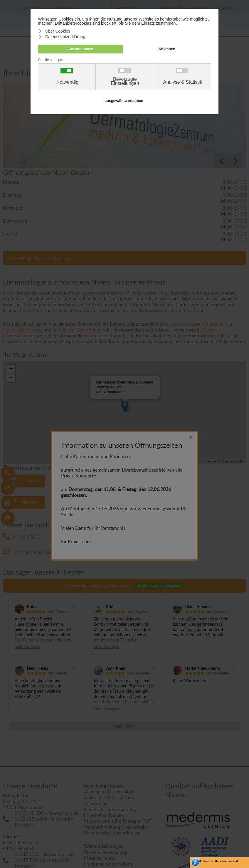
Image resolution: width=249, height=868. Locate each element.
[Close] (191, 437)
